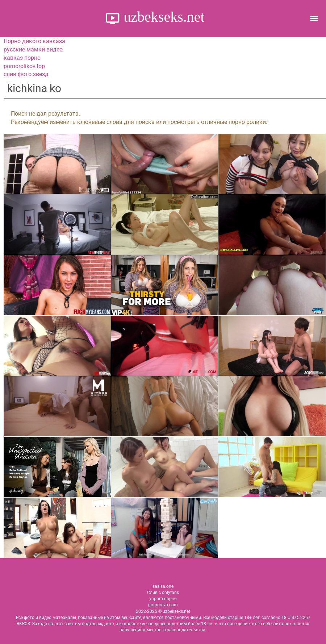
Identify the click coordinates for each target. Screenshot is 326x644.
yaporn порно (163, 599)
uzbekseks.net (162, 17)
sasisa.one (163, 586)
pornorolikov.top (24, 66)
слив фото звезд (26, 74)
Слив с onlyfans (163, 593)
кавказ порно (22, 58)
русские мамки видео (33, 49)
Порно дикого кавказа (34, 41)
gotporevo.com (163, 605)
